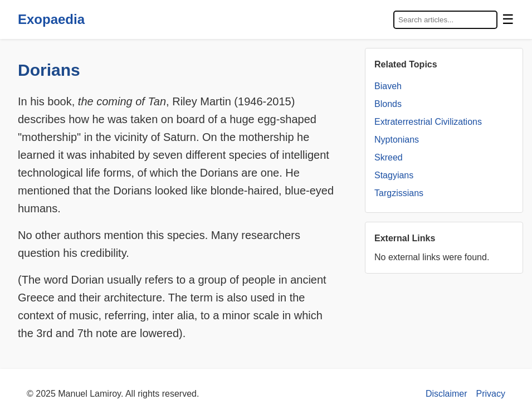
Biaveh (388, 86)
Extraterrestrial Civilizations (428, 122)
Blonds (388, 104)
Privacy (491, 394)
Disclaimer (446, 394)
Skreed (389, 157)
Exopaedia (51, 19)
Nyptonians (397, 140)
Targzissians (399, 193)
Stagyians (394, 175)
